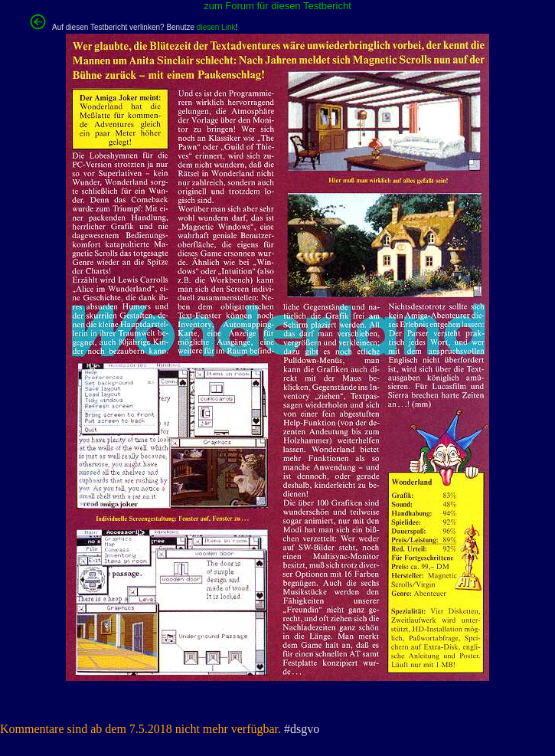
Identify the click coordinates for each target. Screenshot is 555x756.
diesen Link (216, 27)
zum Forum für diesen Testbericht (277, 6)
